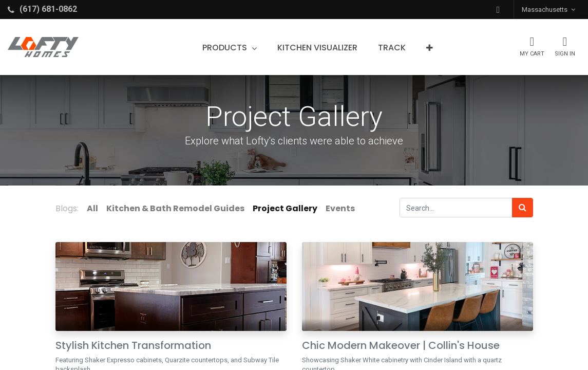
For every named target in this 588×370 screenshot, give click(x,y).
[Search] (523, 208)
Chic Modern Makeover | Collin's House (401, 345)
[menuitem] (317, 48)
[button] (498, 10)
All (92, 208)
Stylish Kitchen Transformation (133, 345)
